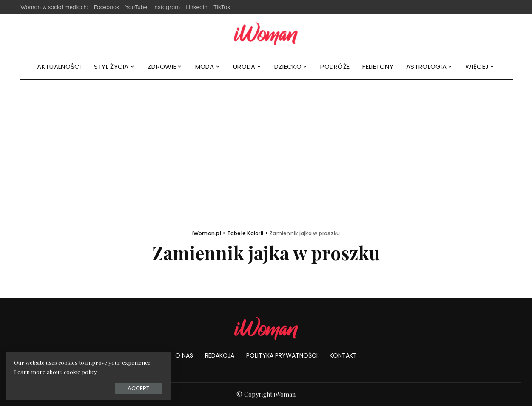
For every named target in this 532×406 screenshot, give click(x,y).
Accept (102, 388)
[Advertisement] (266, 144)
